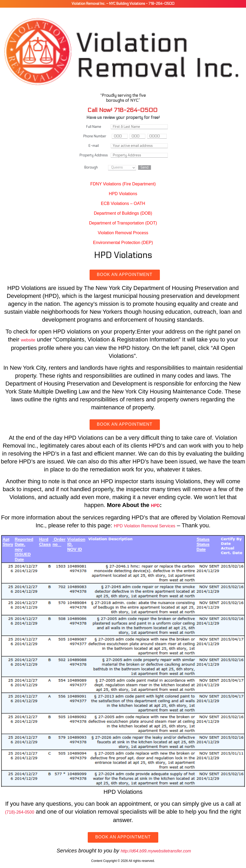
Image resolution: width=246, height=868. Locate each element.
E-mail (94, 146)
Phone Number (95, 136)
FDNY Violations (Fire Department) (123, 184)
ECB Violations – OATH (123, 203)
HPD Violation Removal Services (145, 526)
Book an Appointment (125, 275)
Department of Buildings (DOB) (123, 213)
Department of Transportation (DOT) (123, 223)
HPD (155, 506)
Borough (91, 167)
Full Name (94, 127)
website (28, 340)
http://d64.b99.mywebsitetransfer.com (156, 851)
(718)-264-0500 (20, 812)
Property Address (94, 155)
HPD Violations (123, 194)
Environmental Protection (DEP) (123, 243)
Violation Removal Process (123, 233)
